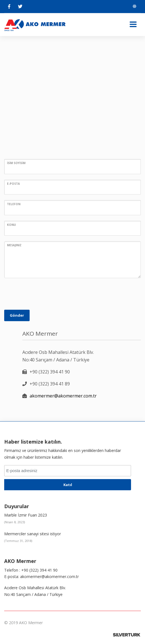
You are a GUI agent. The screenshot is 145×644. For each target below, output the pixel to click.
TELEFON (14, 204)
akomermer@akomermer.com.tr (63, 396)
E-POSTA (13, 184)
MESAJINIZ (14, 245)
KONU (11, 225)
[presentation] (47, 295)
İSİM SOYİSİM (16, 163)
